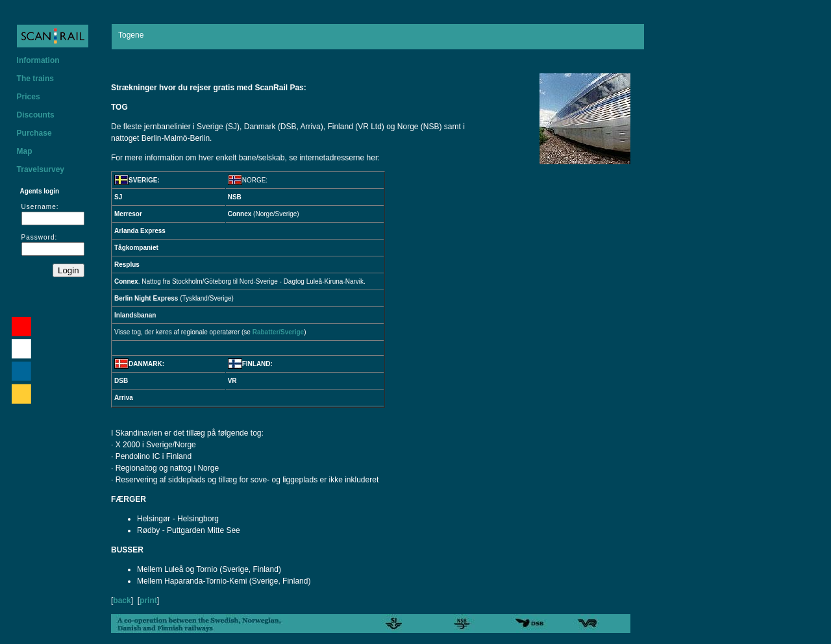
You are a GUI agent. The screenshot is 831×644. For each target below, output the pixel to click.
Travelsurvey (41, 169)
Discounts (36, 115)
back (122, 601)
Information (38, 60)
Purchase (34, 133)
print (148, 601)
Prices (29, 97)
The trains (35, 79)
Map (25, 151)
